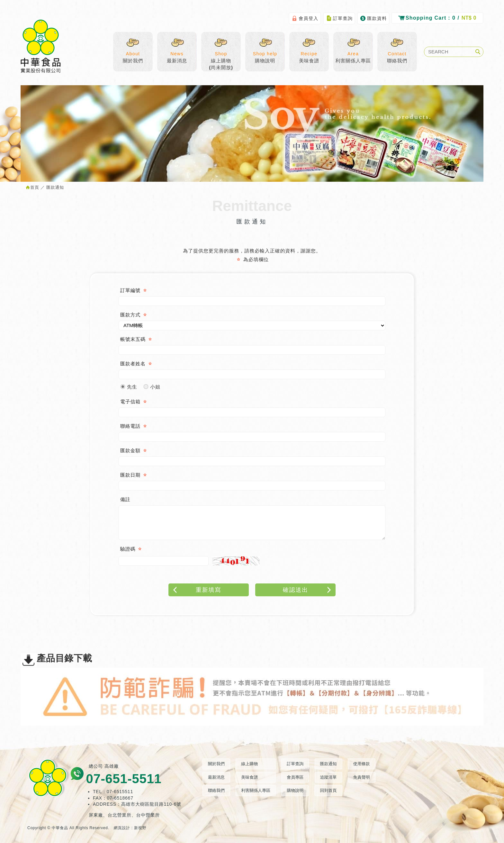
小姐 (152, 385)
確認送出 (308, 590)
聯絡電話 (130, 426)
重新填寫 (197, 590)
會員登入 (305, 18)
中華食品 (41, 46)
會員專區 (295, 777)
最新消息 (177, 53)
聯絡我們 (397, 53)
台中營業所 (148, 815)
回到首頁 (328, 790)
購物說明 (265, 53)
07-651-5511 (124, 779)
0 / (437, 18)
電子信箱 (130, 402)
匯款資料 (373, 18)
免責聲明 (362, 777)
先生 (129, 385)
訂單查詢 (339, 18)
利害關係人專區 (353, 53)
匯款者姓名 (133, 364)
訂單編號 (130, 290)
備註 (125, 499)
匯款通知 (328, 764)
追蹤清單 (328, 777)
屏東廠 (96, 815)
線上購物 (249, 764)
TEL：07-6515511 (113, 792)
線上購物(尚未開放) (221, 57)
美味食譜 (309, 53)
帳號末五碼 (133, 339)
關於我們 (133, 53)
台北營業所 (120, 815)
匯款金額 (130, 450)
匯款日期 (130, 475)
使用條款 (362, 764)
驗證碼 (128, 549)
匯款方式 (130, 315)
